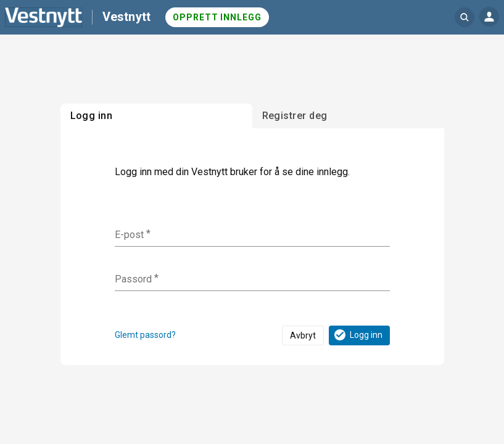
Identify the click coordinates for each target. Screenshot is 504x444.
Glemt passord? (145, 335)
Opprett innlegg (217, 17)
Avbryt (303, 335)
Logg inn (357, 335)
